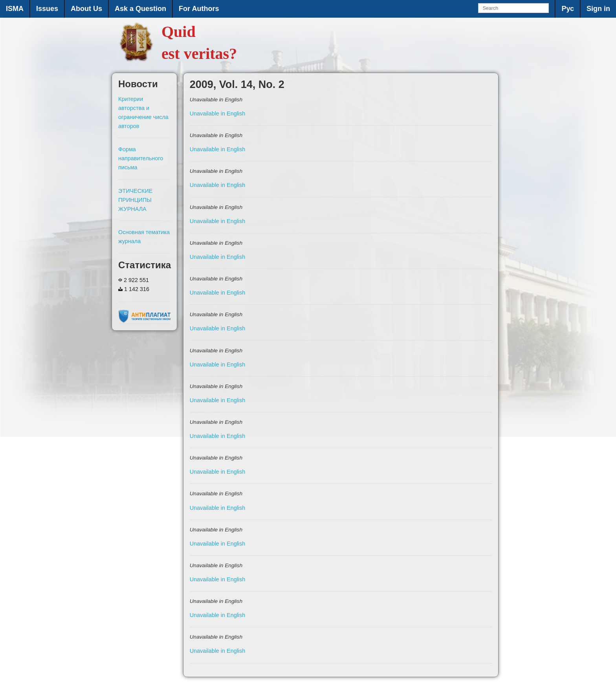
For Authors (199, 9)
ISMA (15, 9)
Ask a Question (140, 9)
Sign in (598, 9)
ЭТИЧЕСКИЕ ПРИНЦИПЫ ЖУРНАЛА (135, 200)
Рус (568, 9)
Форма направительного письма (141, 158)
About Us (86, 9)
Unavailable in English (218, 114)
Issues (47, 9)
